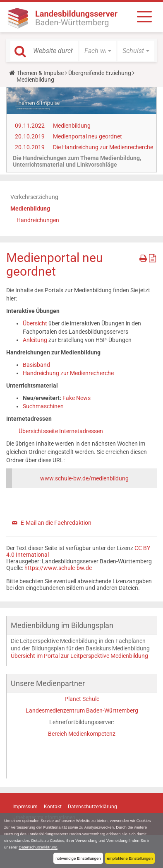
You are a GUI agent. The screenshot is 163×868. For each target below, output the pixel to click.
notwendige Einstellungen (78, 858)
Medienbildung (72, 126)
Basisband (36, 365)
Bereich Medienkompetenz (82, 734)
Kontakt (53, 807)
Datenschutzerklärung (38, 847)
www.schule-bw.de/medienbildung (84, 478)
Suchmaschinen (43, 406)
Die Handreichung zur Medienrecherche (103, 147)
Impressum (25, 807)
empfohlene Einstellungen (130, 858)
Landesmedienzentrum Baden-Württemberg (82, 710)
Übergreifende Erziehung (100, 73)
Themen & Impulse (40, 73)
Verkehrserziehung (34, 197)
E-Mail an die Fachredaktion (56, 523)
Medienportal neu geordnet (87, 136)
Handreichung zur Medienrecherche (68, 373)
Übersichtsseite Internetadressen (61, 431)
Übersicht (36, 323)
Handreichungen (38, 220)
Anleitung (36, 340)
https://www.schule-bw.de (58, 568)
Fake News (77, 398)
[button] (98, 51)
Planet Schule (82, 699)
